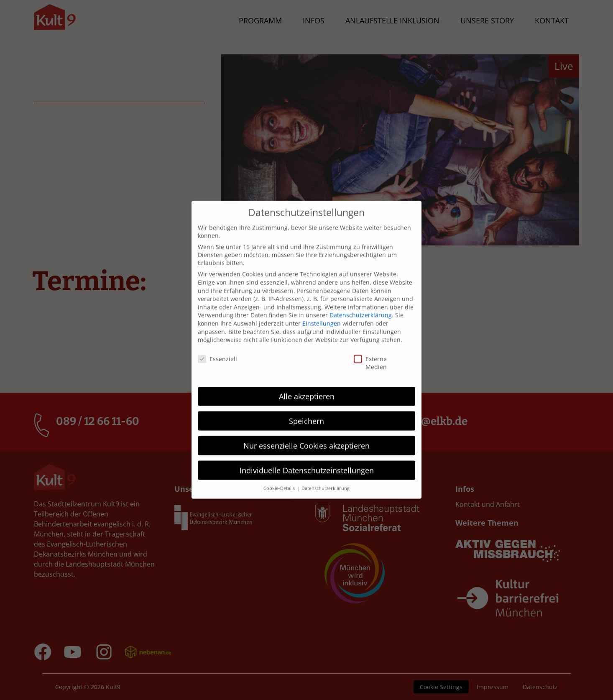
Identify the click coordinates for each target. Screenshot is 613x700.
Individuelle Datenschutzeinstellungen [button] (307, 460)
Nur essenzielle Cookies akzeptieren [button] (306, 435)
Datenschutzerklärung (361, 305)
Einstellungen (322, 313)
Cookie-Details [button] (280, 478)
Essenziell (204, 349)
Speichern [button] (306, 411)
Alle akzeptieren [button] (307, 386)
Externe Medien (361, 353)
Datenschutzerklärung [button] (326, 478)
